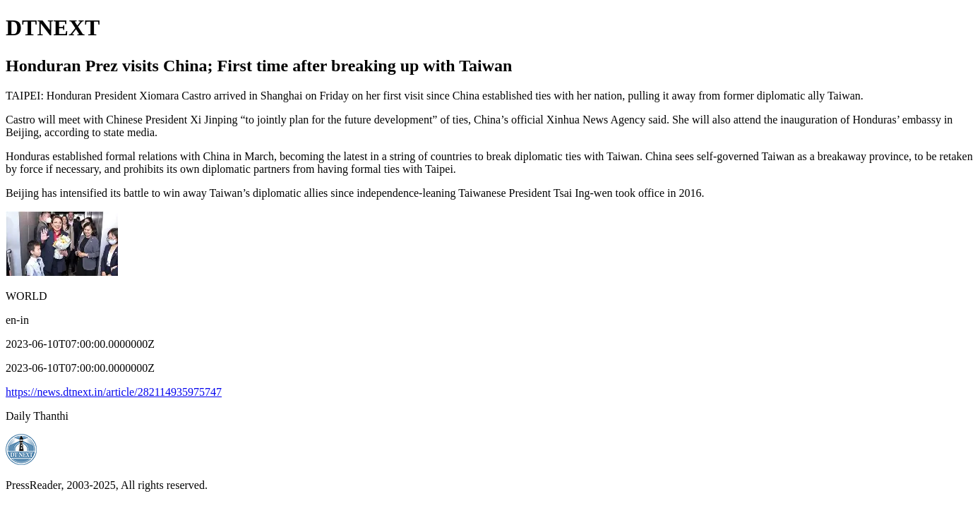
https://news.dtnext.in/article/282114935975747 (114, 392)
